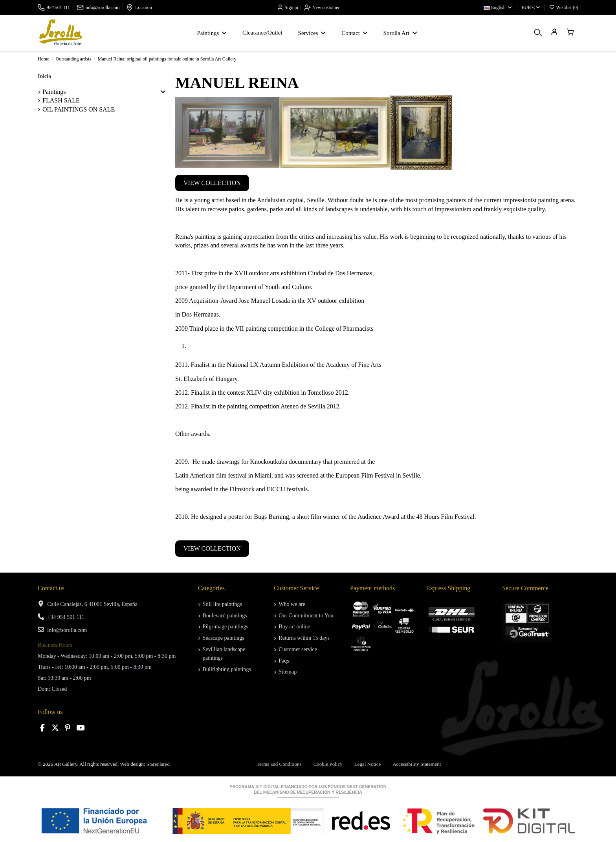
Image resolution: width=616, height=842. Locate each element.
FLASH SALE (61, 100)
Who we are (292, 604)
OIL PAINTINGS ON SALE (79, 109)
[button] (163, 92)
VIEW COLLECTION (212, 183)
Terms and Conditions (279, 764)
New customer (322, 7)
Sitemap (288, 672)
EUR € (531, 7)
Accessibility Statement (417, 764)
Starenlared (158, 764)
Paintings (54, 92)
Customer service (298, 649)
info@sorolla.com (103, 7)
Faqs (284, 661)
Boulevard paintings (225, 616)
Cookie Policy (328, 764)
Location (144, 7)
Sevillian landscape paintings (224, 654)
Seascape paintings (224, 638)
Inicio (44, 76)
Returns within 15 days (304, 638)
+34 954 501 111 (66, 617)
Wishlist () (564, 7)
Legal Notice (368, 764)
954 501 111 (58, 7)
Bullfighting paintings (227, 669)
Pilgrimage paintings (225, 627)
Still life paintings (222, 604)
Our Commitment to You (306, 616)
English (498, 7)
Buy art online (294, 627)
